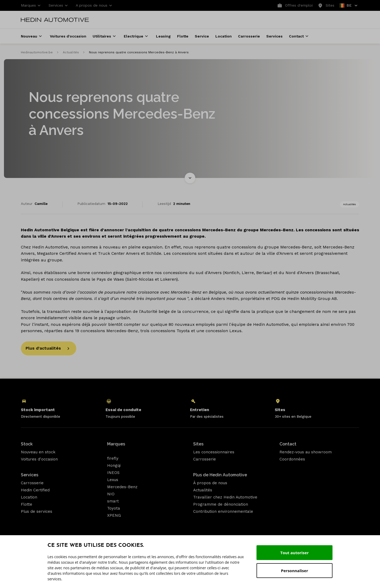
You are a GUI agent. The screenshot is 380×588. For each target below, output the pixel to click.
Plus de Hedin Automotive (220, 475)
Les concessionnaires (214, 452)
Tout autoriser (294, 553)
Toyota (114, 508)
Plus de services (37, 511)
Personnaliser (295, 571)
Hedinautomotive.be (37, 52)
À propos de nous (210, 483)
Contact (288, 444)
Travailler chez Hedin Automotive (225, 497)
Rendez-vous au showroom (306, 452)
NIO (111, 494)
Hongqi (114, 465)
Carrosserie (32, 483)
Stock (27, 444)
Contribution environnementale (223, 511)
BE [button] (349, 6)
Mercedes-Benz (122, 487)
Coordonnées (292, 459)
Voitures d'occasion (39, 459)
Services (30, 475)
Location (29, 497)
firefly (113, 458)
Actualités (71, 52)
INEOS (113, 473)
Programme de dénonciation (221, 504)
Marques (116, 444)
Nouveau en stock (38, 452)
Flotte (27, 504)
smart (113, 501)
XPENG (114, 515)
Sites (198, 444)
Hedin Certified (35, 490)
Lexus (113, 480)
